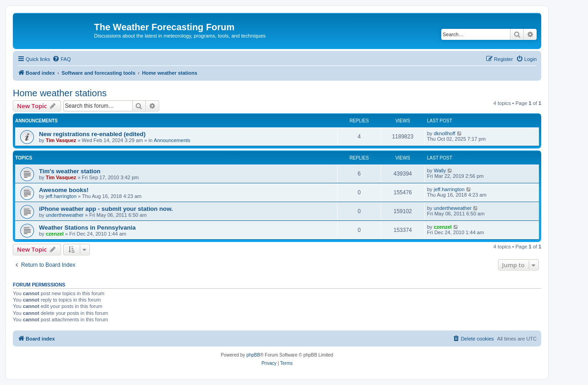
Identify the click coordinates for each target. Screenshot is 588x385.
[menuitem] (61, 59)
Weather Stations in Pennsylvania (87, 228)
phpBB (253, 355)
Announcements (172, 140)
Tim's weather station (70, 171)
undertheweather (65, 215)
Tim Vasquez (61, 140)
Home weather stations (60, 93)
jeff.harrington (61, 196)
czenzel (55, 234)
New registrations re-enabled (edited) (92, 134)
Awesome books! (64, 190)
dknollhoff (445, 133)
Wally (440, 170)
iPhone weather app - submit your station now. (106, 209)
